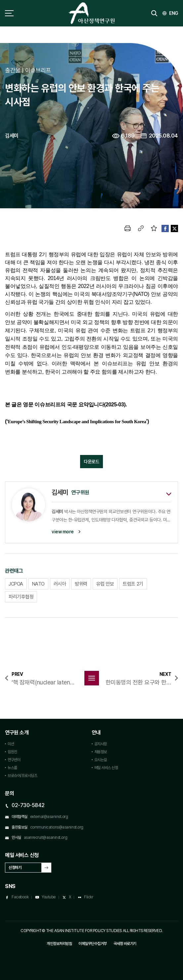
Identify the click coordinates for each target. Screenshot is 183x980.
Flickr (89, 897)
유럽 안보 (105, 584)
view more (63, 532)
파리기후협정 (21, 597)
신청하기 (15, 868)
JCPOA (16, 584)
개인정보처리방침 (59, 944)
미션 (11, 744)
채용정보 (101, 752)
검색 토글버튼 (154, 13)
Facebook (20, 897)
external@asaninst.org (49, 817)
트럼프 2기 (133, 584)
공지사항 (101, 744)
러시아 (60, 584)
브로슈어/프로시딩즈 (22, 776)
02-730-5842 (28, 805)
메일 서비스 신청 (106, 768)
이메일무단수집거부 (93, 944)
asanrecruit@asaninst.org (46, 837)
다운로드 (91, 462)
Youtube (49, 897)
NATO (38, 584)
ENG (174, 13)
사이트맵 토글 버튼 (9, 13)
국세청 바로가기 (125, 944)
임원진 (12, 752)
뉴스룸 (12, 768)
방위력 (81, 584)
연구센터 (14, 760)
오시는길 (101, 760)
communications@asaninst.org (57, 827)
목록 (92, 678)
